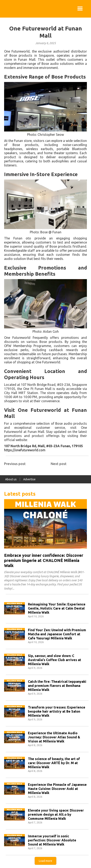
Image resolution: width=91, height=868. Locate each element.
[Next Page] (45, 861)
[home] (4, 9)
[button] (80, 9)
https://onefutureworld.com (25, 450)
